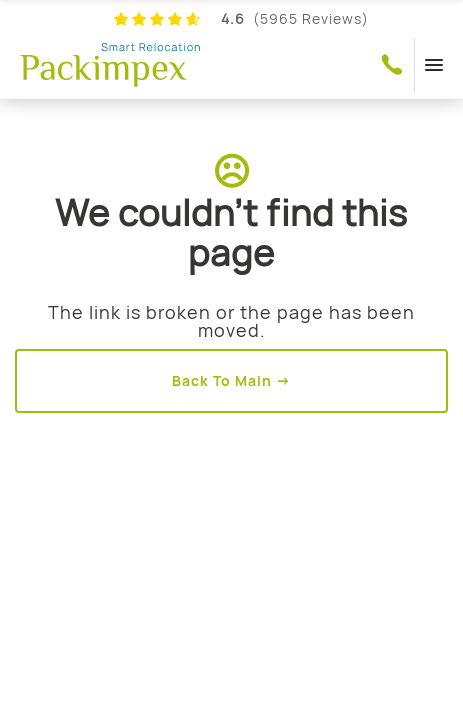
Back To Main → (231, 380)
